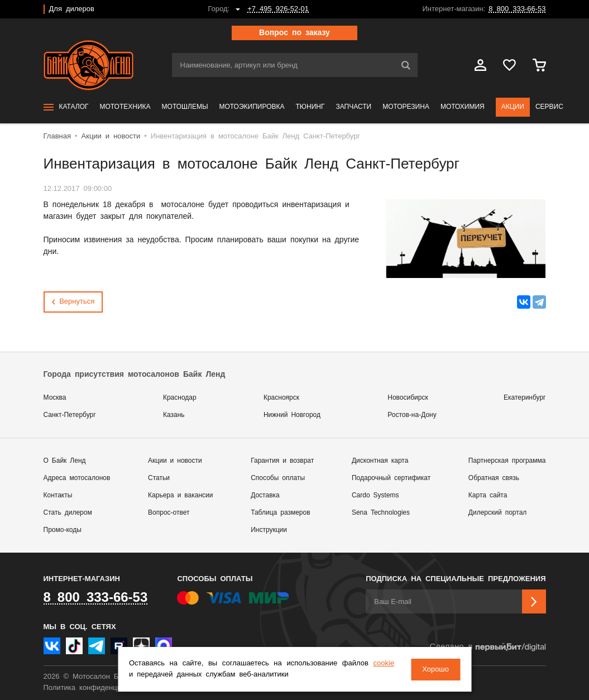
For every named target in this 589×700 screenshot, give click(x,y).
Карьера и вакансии (180, 495)
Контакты (58, 495)
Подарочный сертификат (391, 478)
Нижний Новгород (292, 415)
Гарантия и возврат (282, 461)
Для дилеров (72, 9)
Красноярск (281, 398)
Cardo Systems (375, 495)
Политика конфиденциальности (98, 688)
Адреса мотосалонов (77, 478)
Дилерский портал (497, 513)
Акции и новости (175, 461)
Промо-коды (63, 530)
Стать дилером (68, 513)
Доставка (265, 495)
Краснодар (180, 398)
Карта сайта (488, 495)
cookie (384, 664)
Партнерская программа (507, 461)
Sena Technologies (381, 513)
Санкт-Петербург (70, 415)
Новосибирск (408, 398)
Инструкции (269, 530)
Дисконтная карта (380, 461)
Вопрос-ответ (169, 513)
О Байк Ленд (65, 461)
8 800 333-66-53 (517, 9)
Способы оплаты (278, 478)
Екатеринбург (525, 398)
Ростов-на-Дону (412, 415)
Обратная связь (494, 478)
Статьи (159, 478)
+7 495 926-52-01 (278, 9)
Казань (174, 415)
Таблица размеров (280, 513)
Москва (55, 398)
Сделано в (487, 647)
